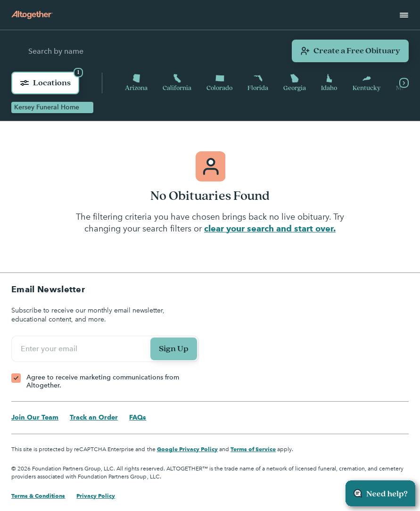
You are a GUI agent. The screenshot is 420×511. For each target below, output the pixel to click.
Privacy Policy (96, 496)
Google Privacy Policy (187, 449)
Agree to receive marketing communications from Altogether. (103, 382)
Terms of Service (253, 449)
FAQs (138, 417)
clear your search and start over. (270, 228)
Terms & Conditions (38, 496)
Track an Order (94, 417)
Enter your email (50, 349)
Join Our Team (35, 417)
